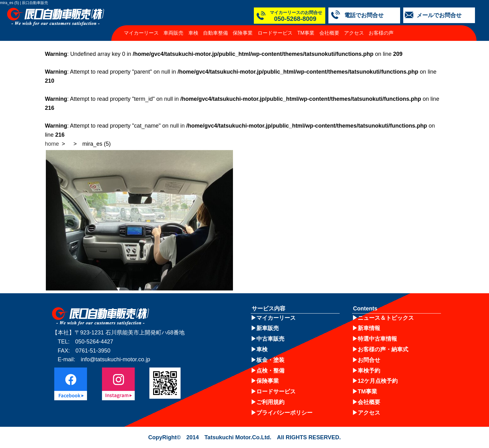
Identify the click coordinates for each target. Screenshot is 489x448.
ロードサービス (275, 33)
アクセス (354, 33)
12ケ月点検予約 (378, 381)
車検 (193, 33)
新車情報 (369, 328)
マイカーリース (141, 33)
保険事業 (243, 33)
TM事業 (306, 33)
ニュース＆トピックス (386, 318)
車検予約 (369, 371)
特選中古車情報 (377, 339)
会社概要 (329, 33)
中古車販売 (270, 339)
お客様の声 (381, 33)
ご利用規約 (270, 402)
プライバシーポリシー (284, 413)
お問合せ (369, 360)
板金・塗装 (270, 360)
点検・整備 (270, 371)
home (52, 144)
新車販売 (268, 328)
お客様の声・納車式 (383, 349)
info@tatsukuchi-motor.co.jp (115, 359)
